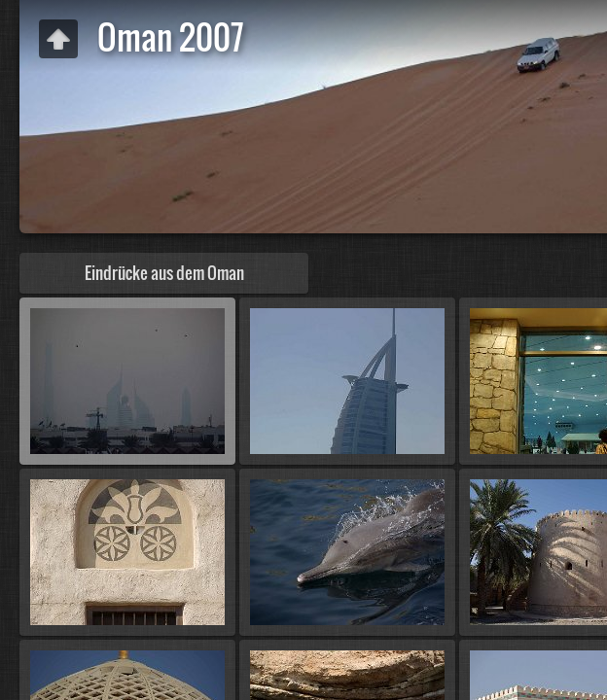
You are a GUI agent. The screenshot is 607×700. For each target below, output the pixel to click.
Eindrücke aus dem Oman (164, 273)
